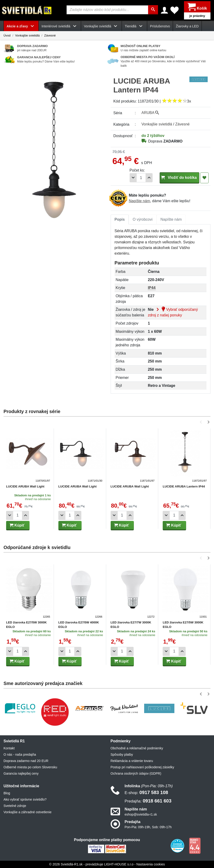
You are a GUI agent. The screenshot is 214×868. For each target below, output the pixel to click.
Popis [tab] (120, 219)
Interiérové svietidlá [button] (60, 26)
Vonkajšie (157, 124)
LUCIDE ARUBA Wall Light (25, 486)
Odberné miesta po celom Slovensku (30, 767)
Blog (7, 793)
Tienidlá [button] (134, 26)
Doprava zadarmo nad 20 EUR (26, 761)
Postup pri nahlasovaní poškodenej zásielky (143, 767)
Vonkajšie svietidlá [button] (101, 26)
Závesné (50, 35)
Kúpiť (17, 525)
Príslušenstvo (160, 26)
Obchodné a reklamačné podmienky (137, 748)
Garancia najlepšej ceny (21, 773)
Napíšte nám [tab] (171, 219)
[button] (202, 422)
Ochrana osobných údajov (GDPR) (136, 773)
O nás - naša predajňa (20, 754)
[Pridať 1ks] (149, 178)
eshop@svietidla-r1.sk (141, 814)
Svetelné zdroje (15, 806)
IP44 (152, 288)
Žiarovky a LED (187, 26)
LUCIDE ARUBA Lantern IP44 (184, 486)
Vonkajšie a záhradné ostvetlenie (28, 812)
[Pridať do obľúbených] (204, 178)
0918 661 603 (148, 801)
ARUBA (150, 113)
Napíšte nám (140, 201)
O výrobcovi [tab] (143, 219)
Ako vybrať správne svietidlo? (25, 799)
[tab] (120, 220)
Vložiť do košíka (179, 178)
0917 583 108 (146, 792)
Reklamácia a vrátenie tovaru (132, 761)
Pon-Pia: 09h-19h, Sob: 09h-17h (148, 827)
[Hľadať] (153, 10)
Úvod (7, 35)
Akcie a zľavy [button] (21, 26)
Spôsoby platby (122, 754)
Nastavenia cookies (151, 864)
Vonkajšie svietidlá (27, 35)
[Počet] (141, 178)
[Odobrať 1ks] (133, 178)
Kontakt (9, 748)
